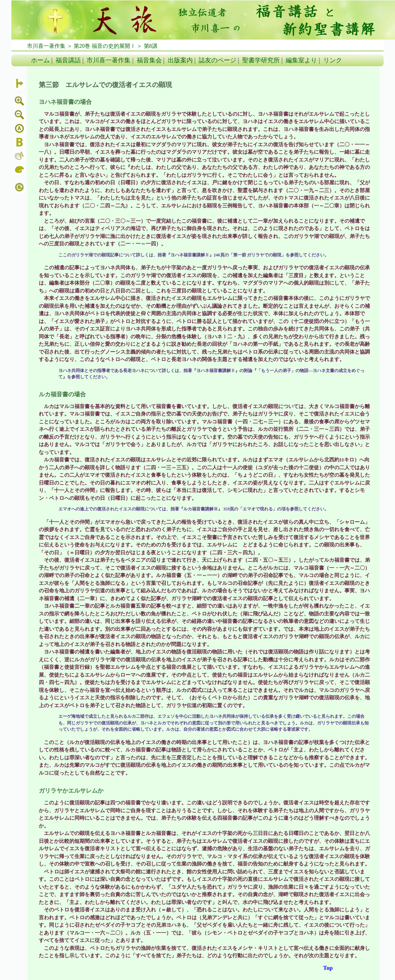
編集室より (301, 60)
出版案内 (180, 60)
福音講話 (68, 60)
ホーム (40, 60)
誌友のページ (217, 60)
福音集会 (149, 60)
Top (328, 968)
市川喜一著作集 (109, 60)
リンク (333, 60)
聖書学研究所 (261, 60)
